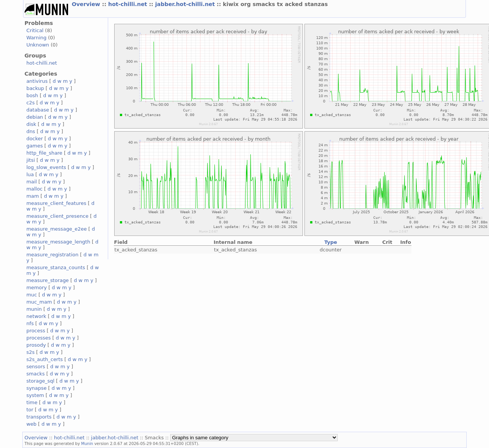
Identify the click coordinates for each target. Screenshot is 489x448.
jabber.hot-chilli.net (186, 4)
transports (39, 417)
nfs (30, 323)
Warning (36, 38)
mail (32, 182)
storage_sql (40, 381)
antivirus (37, 81)
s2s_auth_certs (45, 359)
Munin (87, 443)
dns (31, 131)
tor (30, 410)
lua (30, 174)
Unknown (38, 45)
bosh (32, 95)
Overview (87, 4)
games (35, 146)
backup (35, 88)
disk (31, 124)
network (36, 316)
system (35, 395)
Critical (35, 30)
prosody (36, 345)
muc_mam (39, 302)
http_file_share (44, 153)
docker (35, 139)
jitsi (31, 160)
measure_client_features (57, 203)
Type (331, 242)
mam (33, 196)
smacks (36, 374)
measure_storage (48, 280)
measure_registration (53, 255)
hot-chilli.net (129, 4)
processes (39, 338)
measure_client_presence (57, 216)
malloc (35, 189)
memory (37, 288)
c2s (31, 103)
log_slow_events (46, 167)
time (32, 402)
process (36, 331)
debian (35, 117)
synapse (37, 388)
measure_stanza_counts (56, 267)
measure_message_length (58, 242)
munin (34, 309)
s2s (31, 352)
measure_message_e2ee (57, 229)
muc (32, 295)
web (32, 424)
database (38, 110)
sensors (36, 367)
